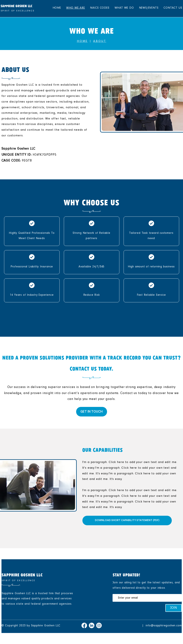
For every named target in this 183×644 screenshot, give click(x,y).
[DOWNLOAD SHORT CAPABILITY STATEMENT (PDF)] (127, 520)
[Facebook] (84, 625)
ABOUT (100, 41)
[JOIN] (174, 608)
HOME (82, 41)
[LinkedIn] (92, 625)
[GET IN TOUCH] (92, 412)
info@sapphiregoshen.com (164, 625)
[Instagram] (99, 625)
